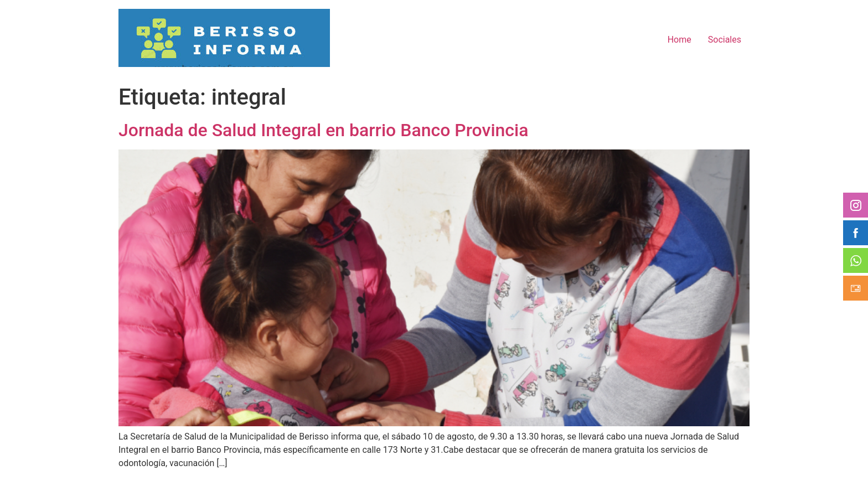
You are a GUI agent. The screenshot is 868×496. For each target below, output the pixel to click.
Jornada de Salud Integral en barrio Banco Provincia (323, 130)
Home (680, 40)
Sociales (725, 40)
